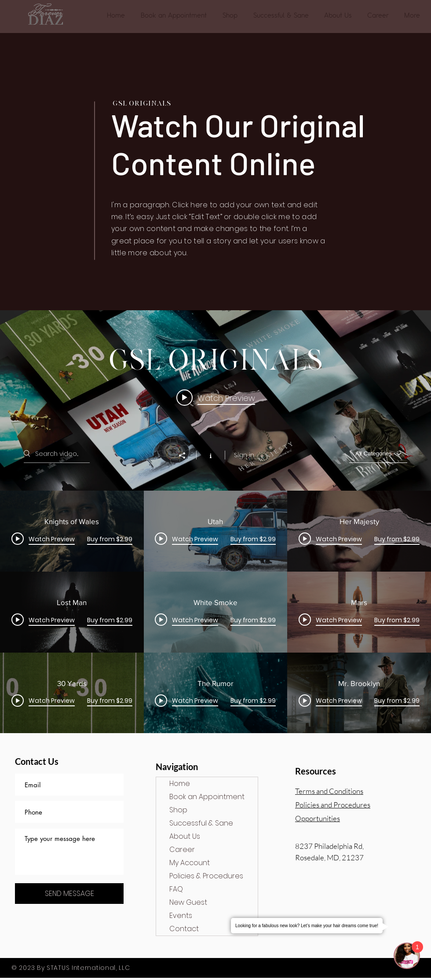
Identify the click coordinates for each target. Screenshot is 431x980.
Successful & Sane (201, 823)
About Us (185, 836)
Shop (178, 810)
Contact (184, 929)
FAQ (176, 889)
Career (182, 850)
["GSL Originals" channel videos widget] (215, 522)
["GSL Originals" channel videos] (215, 612)
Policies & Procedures (206, 876)
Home (180, 784)
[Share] (186, 455)
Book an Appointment (207, 797)
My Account (190, 863)
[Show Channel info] (210, 455)
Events (181, 916)
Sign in (244, 455)
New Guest (188, 902)
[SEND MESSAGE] (69, 894)
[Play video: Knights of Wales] (216, 397)
